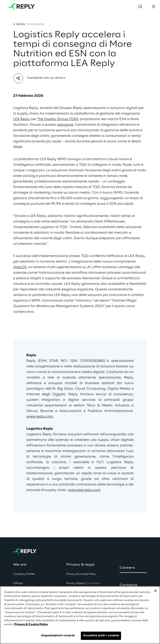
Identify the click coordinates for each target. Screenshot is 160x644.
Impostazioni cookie (58, 636)
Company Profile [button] (24, 574)
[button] (133, 568)
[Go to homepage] (22, 7)
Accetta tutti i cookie (101, 636)
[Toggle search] (140, 7)
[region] (80, 615)
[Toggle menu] (153, 7)
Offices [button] (18, 583)
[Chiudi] (155, 591)
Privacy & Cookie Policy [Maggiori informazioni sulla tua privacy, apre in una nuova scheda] (31, 624)
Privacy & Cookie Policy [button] (81, 574)
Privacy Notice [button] (84, 583)
